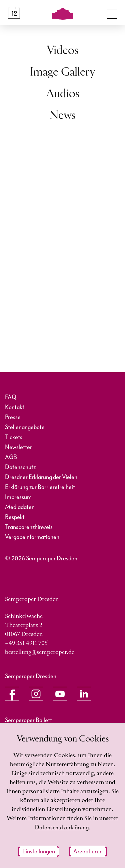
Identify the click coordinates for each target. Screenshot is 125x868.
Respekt (15, 517)
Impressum (18, 497)
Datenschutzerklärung (62, 828)
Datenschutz (20, 467)
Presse (13, 417)
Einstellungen (39, 852)
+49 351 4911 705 (26, 643)
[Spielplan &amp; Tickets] (14, 13)
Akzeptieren (88, 852)
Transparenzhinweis (29, 527)
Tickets (14, 437)
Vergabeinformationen (32, 537)
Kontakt (15, 407)
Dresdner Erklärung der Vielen (41, 477)
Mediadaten (20, 507)
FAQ (11, 397)
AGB (11, 457)
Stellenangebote (25, 427)
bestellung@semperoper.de (40, 652)
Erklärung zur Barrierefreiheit (40, 487)
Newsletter (18, 447)
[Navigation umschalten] (112, 13)
